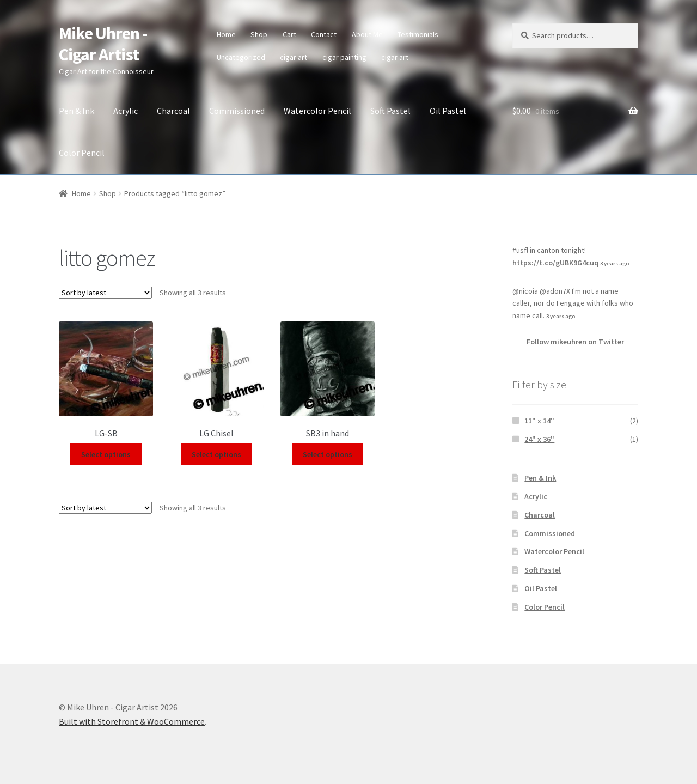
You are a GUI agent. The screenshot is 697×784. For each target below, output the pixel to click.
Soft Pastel (390, 111)
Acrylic (126, 111)
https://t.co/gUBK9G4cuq (555, 263)
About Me (367, 34)
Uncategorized (241, 57)
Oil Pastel (448, 111)
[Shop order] (105, 293)
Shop (259, 34)
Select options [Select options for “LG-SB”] (106, 454)
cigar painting (344, 57)
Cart (289, 34)
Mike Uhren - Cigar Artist (103, 44)
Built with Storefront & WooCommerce (132, 721)
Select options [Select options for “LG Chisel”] (216, 454)
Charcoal (173, 111)
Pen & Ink (77, 111)
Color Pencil (82, 153)
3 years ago (615, 263)
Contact (324, 34)
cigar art (294, 57)
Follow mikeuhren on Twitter (575, 342)
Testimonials (418, 34)
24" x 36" (539, 439)
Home (226, 34)
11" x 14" (539, 421)
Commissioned (237, 111)
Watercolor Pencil (317, 111)
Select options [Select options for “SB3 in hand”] (328, 454)
